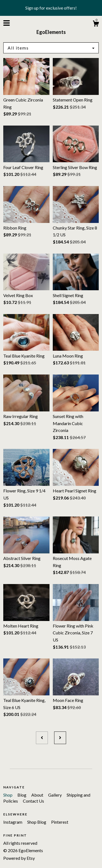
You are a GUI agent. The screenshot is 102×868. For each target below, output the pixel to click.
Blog (22, 795)
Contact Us (33, 801)
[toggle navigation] (7, 23)
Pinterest (60, 822)
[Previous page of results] (42, 738)
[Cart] (96, 24)
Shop (8, 795)
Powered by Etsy (19, 858)
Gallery (55, 795)
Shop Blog (37, 822)
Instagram (13, 822)
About (38, 795)
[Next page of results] (60, 738)
